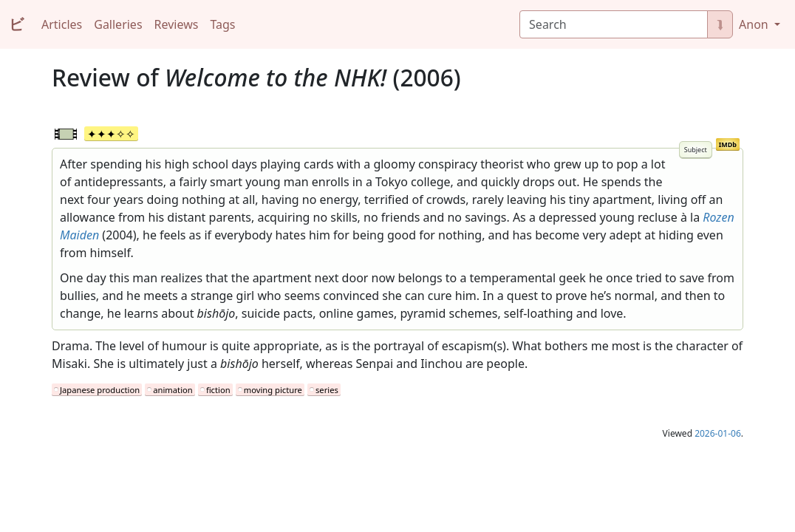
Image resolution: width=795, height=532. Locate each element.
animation (173, 390)
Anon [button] (755, 24)
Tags (222, 24)
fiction (218, 390)
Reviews (177, 24)
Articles (62, 24)
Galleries (118, 24)
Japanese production (100, 390)
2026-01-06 (718, 433)
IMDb (728, 144)
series (327, 390)
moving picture (273, 390)
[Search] (614, 24)
